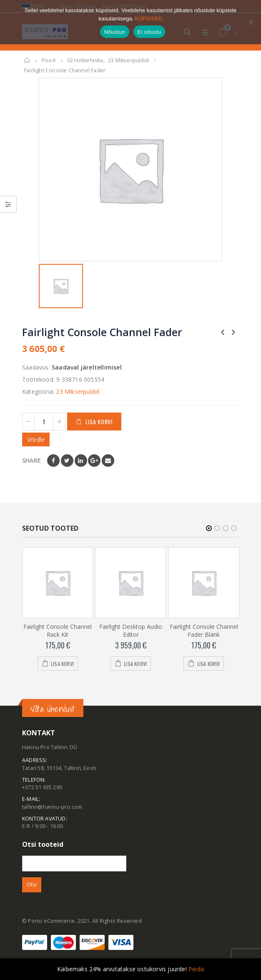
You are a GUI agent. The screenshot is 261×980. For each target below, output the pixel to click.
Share (31, 460)
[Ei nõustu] (251, 22)
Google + (94, 461)
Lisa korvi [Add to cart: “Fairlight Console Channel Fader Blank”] (209, 663)
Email (108, 461)
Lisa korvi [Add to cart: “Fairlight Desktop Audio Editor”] (135, 663)
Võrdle (36, 439)
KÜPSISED (149, 19)
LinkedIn (81, 461)
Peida (196, 969)
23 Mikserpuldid (78, 391)
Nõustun (115, 32)
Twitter (67, 461)
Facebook (53, 461)
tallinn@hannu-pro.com (52, 807)
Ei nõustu (149, 32)
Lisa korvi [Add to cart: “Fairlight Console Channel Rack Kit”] (62, 663)
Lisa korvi (99, 422)
